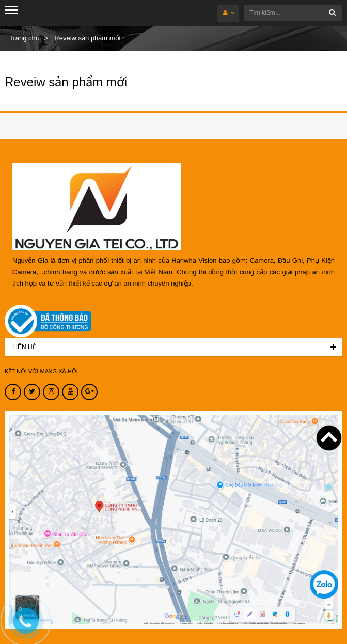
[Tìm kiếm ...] (293, 13)
